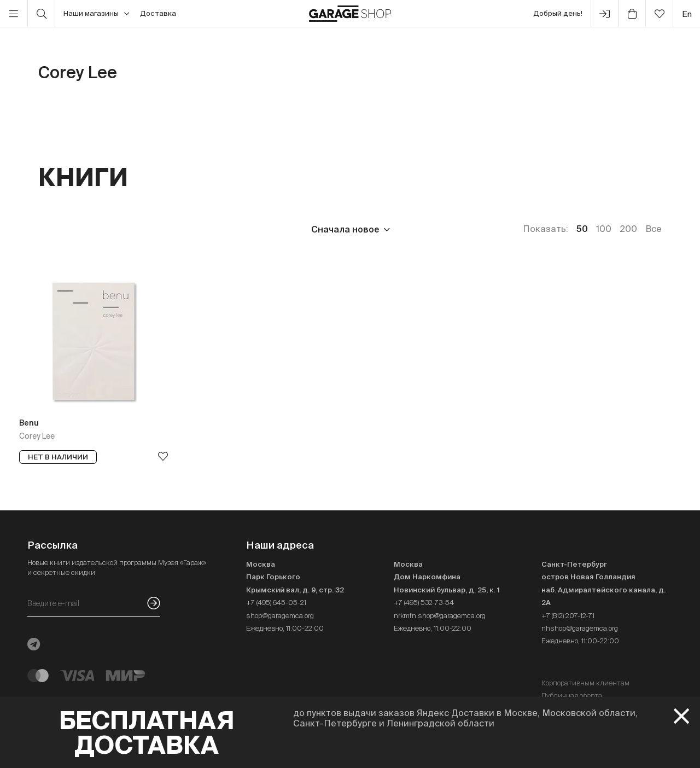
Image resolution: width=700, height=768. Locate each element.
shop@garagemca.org (280, 616)
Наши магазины (96, 14)
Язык (200, 229)
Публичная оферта (572, 696)
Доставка (158, 13)
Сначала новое (345, 229)
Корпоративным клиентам (585, 683)
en (687, 14)
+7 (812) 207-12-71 (568, 616)
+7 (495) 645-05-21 (276, 603)
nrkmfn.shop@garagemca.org (440, 616)
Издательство (125, 229)
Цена (50, 229)
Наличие (261, 229)
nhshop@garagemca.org (580, 628)
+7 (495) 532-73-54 (424, 603)
